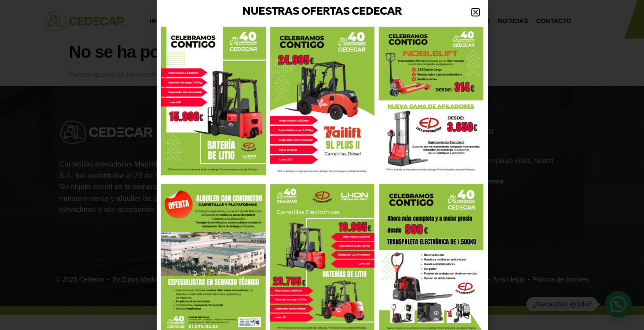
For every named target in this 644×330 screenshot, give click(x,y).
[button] (476, 12)
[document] (322, 165)
